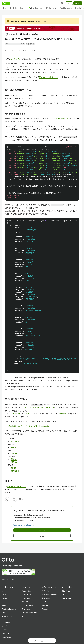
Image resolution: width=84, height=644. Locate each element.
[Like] (8, 500)
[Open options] (50, 641)
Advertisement (7, 616)
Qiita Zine (66, 594)
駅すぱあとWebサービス (49, 77)
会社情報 (14, 447)
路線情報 (14, 459)
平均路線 (28, 414)
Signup (78, 3)
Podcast (45, 609)
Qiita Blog (5, 633)
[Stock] (14, 500)
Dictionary (63, 414)
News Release (7, 637)
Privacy (4, 598)
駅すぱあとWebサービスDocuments (40, 408)
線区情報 (14, 462)
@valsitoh (11, 34)
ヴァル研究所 (16, 59)
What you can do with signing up (25, 525)
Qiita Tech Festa (27, 605)
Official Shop (67, 598)
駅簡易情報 (15, 471)
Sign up (42, 530)
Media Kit (5, 605)
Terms (4, 594)
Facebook (45, 602)
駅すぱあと (30, 44)
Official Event (51, 8)
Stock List (14, 8)
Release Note (26, 591)
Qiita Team (66, 591)
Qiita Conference (36, 8)
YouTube (45, 605)
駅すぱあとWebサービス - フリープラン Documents (28, 426)
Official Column (65, 8)
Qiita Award (26, 609)
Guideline (5, 602)
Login (69, 3)
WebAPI (22, 44)
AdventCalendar (12, 44)
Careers (4, 630)
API (23, 616)
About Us (5, 626)
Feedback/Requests (9, 609)
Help (3, 613)
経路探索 (14, 453)
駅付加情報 (15, 441)
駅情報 (13, 468)
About (4, 591)
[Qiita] (6, 3)
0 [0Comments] (21, 500)
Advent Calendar (28, 602)
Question (23, 8)
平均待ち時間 (17, 414)
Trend (5, 8)
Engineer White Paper (30, 613)
